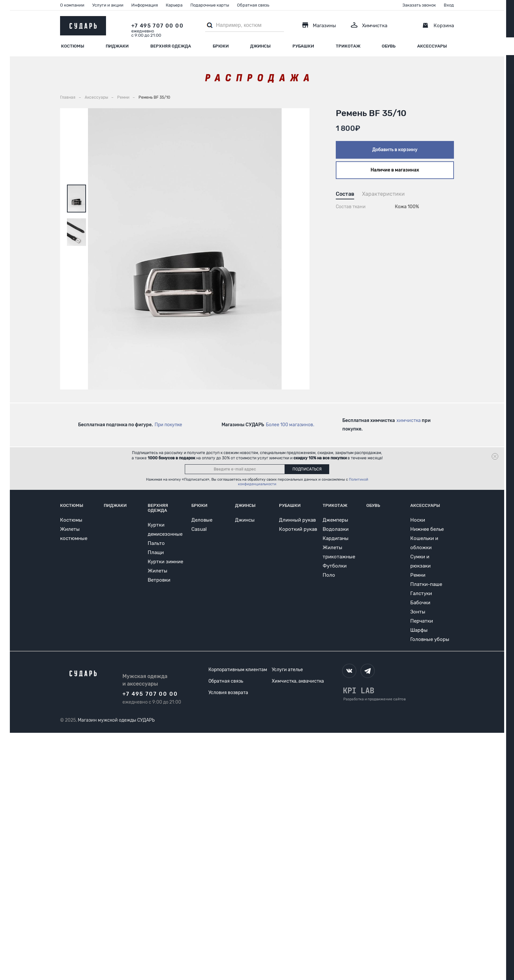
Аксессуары (432, 46)
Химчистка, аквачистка (298, 681)
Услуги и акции (108, 5)
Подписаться (307, 469)
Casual (199, 529)
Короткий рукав (298, 529)
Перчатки (422, 621)
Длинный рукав (297, 520)
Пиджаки (117, 46)
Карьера (174, 5)
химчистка (409, 420)
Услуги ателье (287, 670)
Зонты (418, 612)
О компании (72, 5)
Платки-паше (426, 584)
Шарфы (419, 630)
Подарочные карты (210, 5)
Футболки (335, 566)
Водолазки (336, 529)
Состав (345, 194)
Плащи (156, 552)
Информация (145, 5)
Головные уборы (430, 639)
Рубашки (303, 46)
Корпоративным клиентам (238, 670)
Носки (418, 520)
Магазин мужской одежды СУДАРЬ (116, 720)
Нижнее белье (427, 529)
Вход (449, 5)
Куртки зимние (165, 562)
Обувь (389, 46)
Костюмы (73, 46)
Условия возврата (228, 693)
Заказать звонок (419, 5)
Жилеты (158, 571)
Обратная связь (253, 5)
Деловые (202, 520)
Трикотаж (348, 46)
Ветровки (159, 580)
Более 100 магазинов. (290, 425)
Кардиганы (336, 538)
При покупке (168, 425)
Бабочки (420, 603)
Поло (329, 575)
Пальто (156, 543)
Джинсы (260, 46)
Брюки (221, 46)
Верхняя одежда (171, 46)
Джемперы (335, 520)
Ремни (418, 575)
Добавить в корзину (395, 150)
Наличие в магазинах (395, 170)
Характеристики (383, 194)
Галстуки (421, 593)
